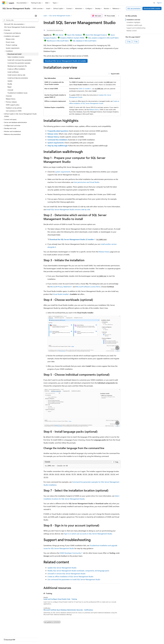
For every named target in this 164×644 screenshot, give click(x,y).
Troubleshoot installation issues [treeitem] (17, 93)
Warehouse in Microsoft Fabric (58, 41)
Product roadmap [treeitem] (12, 45)
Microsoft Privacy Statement (60, 287)
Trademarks (87, 638)
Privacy (46, 638)
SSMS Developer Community (70, 553)
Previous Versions (19, 638)
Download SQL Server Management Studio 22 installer (66, 61)
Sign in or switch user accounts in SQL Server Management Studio (88, 534)
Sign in (159, 3)
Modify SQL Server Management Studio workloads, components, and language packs (78, 571)
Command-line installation (57, 140)
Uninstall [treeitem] (10, 90)
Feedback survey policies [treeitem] (14, 108)
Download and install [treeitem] (14, 54)
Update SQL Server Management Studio (62, 568)
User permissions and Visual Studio (86, 182)
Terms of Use (76, 638)
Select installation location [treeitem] (16, 57)
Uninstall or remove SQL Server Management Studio (66, 574)
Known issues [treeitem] (10, 42)
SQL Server (59, 35)
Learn (45, 16)
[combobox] (20, 20)
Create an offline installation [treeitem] (16, 69)
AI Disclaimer (7, 638)
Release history (94, 110)
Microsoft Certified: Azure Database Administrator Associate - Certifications (68, 610)
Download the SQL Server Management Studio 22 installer (72, 239)
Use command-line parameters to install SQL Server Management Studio (74, 579)
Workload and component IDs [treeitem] (17, 66)
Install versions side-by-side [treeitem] (16, 75)
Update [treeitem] (10, 81)
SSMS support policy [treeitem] (13, 105)
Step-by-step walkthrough (57, 146)
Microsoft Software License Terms (88, 287)
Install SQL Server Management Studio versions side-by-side (68, 209)
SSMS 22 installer (84, 89)
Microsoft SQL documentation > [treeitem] (15, 24)
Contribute (37, 638)
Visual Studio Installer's (61, 294)
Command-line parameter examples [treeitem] (19, 63)
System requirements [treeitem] (13, 48)
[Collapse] (36, 16)
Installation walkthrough (134, 25)
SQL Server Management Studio (60, 16)
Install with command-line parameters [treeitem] (20, 60)
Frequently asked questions (58, 131)
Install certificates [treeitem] (13, 72)
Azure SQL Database (75, 35)
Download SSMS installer (152, 8)
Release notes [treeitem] (10, 39)
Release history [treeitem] (11, 99)
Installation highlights (133, 22)
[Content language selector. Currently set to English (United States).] (12, 633)
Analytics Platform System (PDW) (72, 38)
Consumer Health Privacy (60, 638)
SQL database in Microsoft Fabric (85, 41)
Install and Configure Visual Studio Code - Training (60, 599)
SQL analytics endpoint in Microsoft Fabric (103, 38)
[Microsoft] (4, 3)
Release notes (53, 134)
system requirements (63, 172)
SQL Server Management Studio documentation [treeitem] (20, 27)
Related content (132, 31)
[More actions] (119, 16)
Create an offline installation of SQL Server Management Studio (70, 576)
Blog (29, 638)
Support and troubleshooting (136, 28)
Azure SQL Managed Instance (96, 35)
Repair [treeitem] (10, 87)
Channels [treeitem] (9, 96)
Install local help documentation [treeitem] (18, 78)
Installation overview (133, 20)
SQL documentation (134, 8)
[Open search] (154, 3)
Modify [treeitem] (10, 84)
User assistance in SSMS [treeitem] (14, 111)
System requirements (56, 143)
